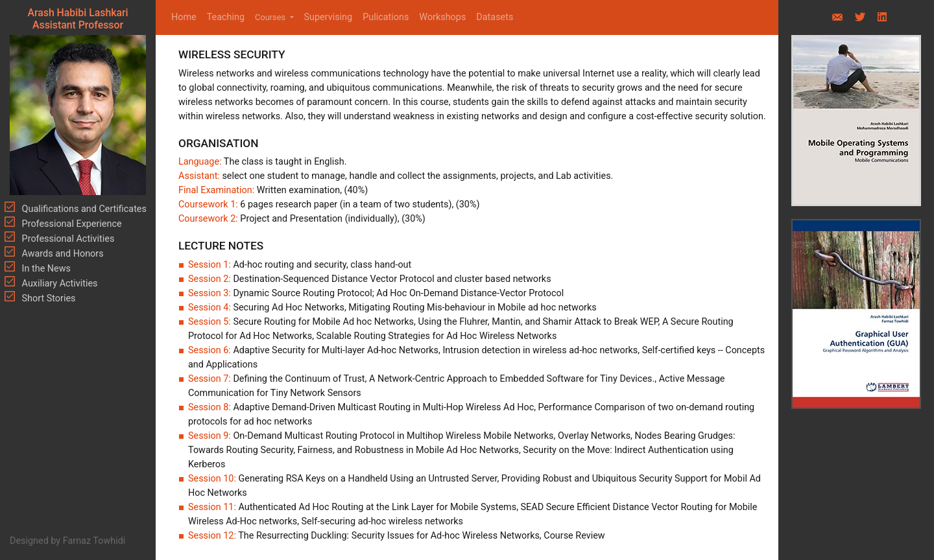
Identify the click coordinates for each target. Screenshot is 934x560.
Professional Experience (71, 224)
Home (186, 17)
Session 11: (213, 507)
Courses (271, 17)
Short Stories (48, 298)
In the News (45, 269)
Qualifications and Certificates (83, 209)
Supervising (329, 17)
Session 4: (210, 308)
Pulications (386, 17)
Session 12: (213, 536)
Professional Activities (67, 239)
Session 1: (210, 265)
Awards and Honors (62, 254)
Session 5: (210, 322)
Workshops (442, 17)
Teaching (226, 17)
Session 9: (210, 436)
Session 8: (210, 407)
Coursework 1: (209, 204)
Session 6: (210, 350)
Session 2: (210, 279)
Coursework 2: (208, 219)
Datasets (495, 17)
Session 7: (210, 379)
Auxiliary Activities (59, 284)
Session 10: (213, 479)
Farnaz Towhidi (94, 541)
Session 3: (210, 293)
